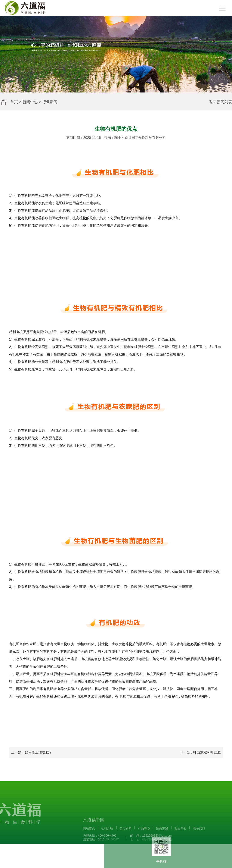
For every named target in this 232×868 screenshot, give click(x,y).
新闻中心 (30, 102)
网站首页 (89, 845)
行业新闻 (50, 102)
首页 (14, 102)
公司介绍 (107, 845)
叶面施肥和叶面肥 (207, 752)
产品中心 (144, 845)
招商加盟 (162, 845)
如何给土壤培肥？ (38, 752)
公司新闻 (126, 845)
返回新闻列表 (220, 102)
